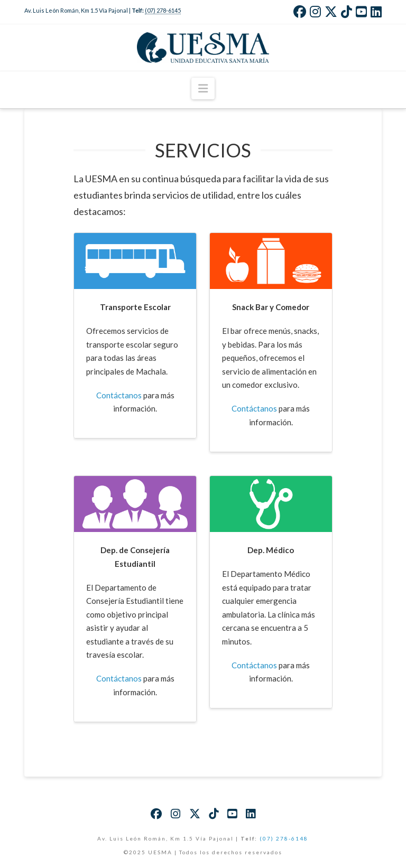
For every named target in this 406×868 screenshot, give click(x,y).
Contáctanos (119, 395)
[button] (203, 88)
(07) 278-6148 (284, 838)
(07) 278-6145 (163, 10)
